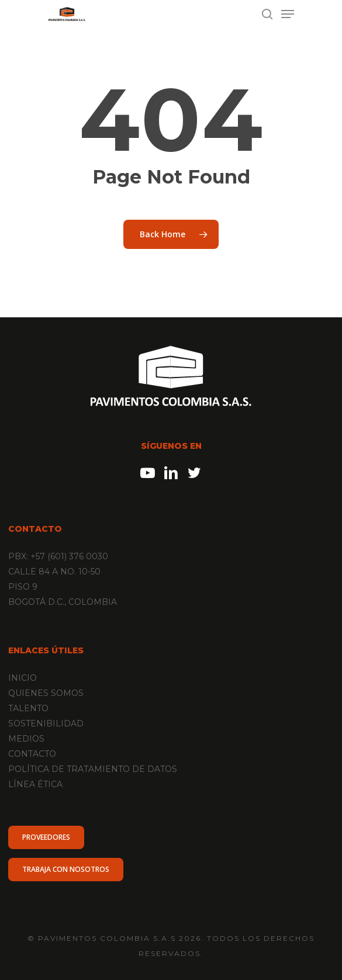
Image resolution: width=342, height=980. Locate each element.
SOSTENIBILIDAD (46, 723)
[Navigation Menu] (288, 14)
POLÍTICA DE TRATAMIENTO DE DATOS (93, 769)
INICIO (23, 678)
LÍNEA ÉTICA (35, 784)
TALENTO (28, 708)
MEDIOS (26, 739)
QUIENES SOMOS (46, 693)
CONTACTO (32, 754)
